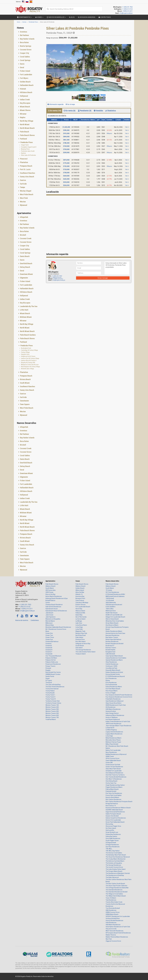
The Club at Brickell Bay (53, 685)
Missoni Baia (50, 625)
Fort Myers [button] (24, 78)
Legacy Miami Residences (114, 734)
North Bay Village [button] (26, 121)
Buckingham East (26, 348)
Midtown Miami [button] (26, 317)
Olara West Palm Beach (113, 769)
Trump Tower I (50, 695)
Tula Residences (111, 900)
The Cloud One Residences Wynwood (118, 857)
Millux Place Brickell (112, 744)
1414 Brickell (110, 600)
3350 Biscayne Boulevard (114, 605)
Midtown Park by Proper (113, 742)
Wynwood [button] (23, 205)
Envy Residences (111, 683)
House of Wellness (112, 717)
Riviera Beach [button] (25, 379)
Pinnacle (48, 668)
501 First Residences (112, 592)
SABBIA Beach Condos (53, 674)
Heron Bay (79, 609)
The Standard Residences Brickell (116, 892)
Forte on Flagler (111, 693)
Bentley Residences (112, 642)
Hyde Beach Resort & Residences (56, 611)
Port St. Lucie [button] (25, 169)
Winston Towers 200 (52, 707)
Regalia (48, 670)
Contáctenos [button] (105, 17)
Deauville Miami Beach (113, 670)
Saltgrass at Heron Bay (83, 644)
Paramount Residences (53, 664)
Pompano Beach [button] (26, 166)
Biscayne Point (80, 598)
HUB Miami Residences (113, 709)
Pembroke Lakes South (28, 151)
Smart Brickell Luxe (112, 832)
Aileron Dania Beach (112, 619)
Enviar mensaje (103, 278)
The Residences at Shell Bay (115, 875)
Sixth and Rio (110, 830)
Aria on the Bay (50, 594)
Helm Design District (112, 713)
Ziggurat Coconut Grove (113, 941)
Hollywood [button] (24, 96)
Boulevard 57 (110, 646)
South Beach (80, 646)
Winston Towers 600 (52, 715)
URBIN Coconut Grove (113, 912)
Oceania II (49, 646)
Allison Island (80, 590)
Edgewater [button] (24, 278)
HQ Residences (111, 707)
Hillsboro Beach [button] (26, 92)
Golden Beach (80, 588)
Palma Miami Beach (112, 789)
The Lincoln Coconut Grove (114, 867)
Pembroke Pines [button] (26, 142)
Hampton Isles (25, 354)
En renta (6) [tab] (69, 111)
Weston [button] (23, 202)
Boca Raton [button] (24, 42)
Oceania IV (49, 650)
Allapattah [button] (24, 217)
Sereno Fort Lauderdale (113, 820)
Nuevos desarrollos (112, 581)
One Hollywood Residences (114, 773)
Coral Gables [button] (25, 57)
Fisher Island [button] (25, 71)
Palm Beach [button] (24, 132)
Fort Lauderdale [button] (26, 75)
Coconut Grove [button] (25, 50)
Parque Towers (50, 666)
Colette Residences (112, 664)
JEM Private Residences (113, 724)
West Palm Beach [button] (26, 194)
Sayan (48, 678)
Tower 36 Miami (111, 898)
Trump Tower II (50, 697)
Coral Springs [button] (25, 60)
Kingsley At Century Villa (28, 362)
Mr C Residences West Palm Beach (117, 746)
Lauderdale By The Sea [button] (28, 306)
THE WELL (109, 849)
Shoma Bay (109, 824)
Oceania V (49, 652)
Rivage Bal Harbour (112, 804)
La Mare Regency (111, 730)
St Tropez (49, 680)
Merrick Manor (50, 621)
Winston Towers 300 (52, 709)
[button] (129, 43)
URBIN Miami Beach (112, 914)
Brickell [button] (23, 235)
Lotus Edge (79, 627)
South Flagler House (112, 840)
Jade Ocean (49, 615)
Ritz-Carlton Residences (113, 799)
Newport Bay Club (81, 633)
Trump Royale (50, 693)
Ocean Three (50, 637)
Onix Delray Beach (112, 781)
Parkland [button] (23, 139)
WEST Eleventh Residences (114, 931)
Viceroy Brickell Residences (114, 921)
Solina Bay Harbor (111, 836)
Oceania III (49, 648)
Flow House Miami (112, 691)
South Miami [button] (25, 383)
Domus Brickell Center (113, 674)
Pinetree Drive (80, 639)
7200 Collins (110, 609)
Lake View (79, 623)
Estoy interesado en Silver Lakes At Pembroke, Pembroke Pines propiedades (117, 268)
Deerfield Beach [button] (26, 263)
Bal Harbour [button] (24, 35)
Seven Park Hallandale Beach (115, 822)
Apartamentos (50, 581)
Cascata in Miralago (82, 603)
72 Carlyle (109, 590)
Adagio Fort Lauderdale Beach (115, 617)
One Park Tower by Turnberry (115, 775)
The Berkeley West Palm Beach (116, 855)
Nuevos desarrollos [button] (56, 17)
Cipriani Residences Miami (114, 660)
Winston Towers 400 (52, 711)
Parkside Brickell (111, 791)
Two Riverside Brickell (113, 908)
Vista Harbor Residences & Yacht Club (118, 927)
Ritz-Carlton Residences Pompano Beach (119, 802)
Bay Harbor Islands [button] (27, 39)
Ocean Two (49, 635)
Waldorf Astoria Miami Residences (117, 937)
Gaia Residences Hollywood (114, 701)
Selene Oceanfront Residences (116, 818)
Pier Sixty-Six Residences (114, 793)
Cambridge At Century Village (29, 350)
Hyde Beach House (52, 609)
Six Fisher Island (111, 828)
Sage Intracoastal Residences (115, 812)
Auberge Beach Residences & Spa (57, 598)
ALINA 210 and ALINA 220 (114, 615)
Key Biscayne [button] (25, 103)
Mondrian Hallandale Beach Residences (58, 627)
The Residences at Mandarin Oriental (118, 873)
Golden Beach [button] (25, 82)
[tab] (30, 32)
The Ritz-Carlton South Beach (115, 884)
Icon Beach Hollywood (113, 719)
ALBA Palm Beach (112, 613)
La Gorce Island (80, 619)
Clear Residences (111, 662)
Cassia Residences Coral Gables (116, 658)
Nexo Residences (111, 752)
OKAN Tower (110, 756)
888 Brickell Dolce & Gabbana (115, 596)
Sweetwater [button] (24, 401)
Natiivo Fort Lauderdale (113, 750)
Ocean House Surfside (113, 765)
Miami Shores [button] (25, 110)
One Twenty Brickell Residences (116, 777)
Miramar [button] (23, 114)
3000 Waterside (111, 603)
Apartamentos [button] (24, 17)
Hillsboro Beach (51, 586)
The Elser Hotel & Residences (55, 687)
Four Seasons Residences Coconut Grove (119, 697)
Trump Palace (50, 691)
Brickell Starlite (110, 650)
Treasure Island (81, 654)
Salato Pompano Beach (113, 814)
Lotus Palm (79, 629)
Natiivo (108, 748)
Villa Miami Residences (113, 925)
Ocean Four (49, 639)
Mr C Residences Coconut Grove (56, 629)
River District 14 (111, 806)
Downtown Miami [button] (26, 274)
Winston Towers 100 (52, 705)
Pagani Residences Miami (114, 787)
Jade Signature (51, 617)
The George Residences (83, 650)
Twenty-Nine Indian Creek (114, 902)
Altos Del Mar (80, 592)
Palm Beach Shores (52, 584)
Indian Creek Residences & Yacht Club (118, 722)
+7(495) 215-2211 (127, 11)
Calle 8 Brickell (110, 654)
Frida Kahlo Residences (113, 699)
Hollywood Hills (80, 613)
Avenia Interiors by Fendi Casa (115, 633)
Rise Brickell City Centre (53, 672)
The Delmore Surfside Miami (115, 861)
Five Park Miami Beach (113, 689)
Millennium (49, 623)
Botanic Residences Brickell (114, 644)
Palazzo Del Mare (51, 658)
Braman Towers (111, 648)
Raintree (23, 153)
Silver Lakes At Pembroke (28, 155)
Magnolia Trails (80, 631)
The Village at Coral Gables (114, 894)
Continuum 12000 (111, 666)
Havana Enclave (111, 711)
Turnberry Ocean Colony (53, 703)
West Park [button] (24, 198)
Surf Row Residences (113, 847)
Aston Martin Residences (54, 596)
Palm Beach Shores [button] (27, 135)
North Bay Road (81, 635)
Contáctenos (35, 620)
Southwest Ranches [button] (27, 173)
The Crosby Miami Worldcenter (116, 859)
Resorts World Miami (112, 797)
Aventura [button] (23, 32)
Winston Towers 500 (52, 713)
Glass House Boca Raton (114, 703)
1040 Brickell (110, 598)
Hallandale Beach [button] (27, 85)
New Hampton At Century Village (30, 367)
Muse (47, 631)
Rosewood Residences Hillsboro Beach (118, 808)
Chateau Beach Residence (54, 605)
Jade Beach (49, 613)
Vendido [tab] (98, 111)
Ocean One (49, 633)
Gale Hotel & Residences (53, 607)
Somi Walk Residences (113, 838)
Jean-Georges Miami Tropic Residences (119, 726)
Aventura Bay (80, 596)
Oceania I (49, 644)
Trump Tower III (51, 699)
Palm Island (79, 637)
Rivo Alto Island (80, 642)
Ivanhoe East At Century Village (30, 358)
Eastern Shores (81, 605)
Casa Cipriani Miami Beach (114, 656)
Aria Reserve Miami (112, 625)
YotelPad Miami (51, 719)
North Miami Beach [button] (27, 128)
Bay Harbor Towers (112, 637)
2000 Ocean (49, 592)
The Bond (49, 683)
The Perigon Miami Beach (114, 871)
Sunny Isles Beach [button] (27, 177)
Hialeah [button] (23, 89)
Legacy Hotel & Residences (114, 732)
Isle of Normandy (81, 617)
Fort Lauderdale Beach (83, 607)
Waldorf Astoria (111, 935)
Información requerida (55, 104)
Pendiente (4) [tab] (84, 111)
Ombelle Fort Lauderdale (114, 771)
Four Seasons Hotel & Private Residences (119, 695)
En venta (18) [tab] (54, 111)
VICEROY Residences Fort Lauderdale (118, 916)
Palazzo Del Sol (51, 660)
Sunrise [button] (23, 180)
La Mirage (79, 621)
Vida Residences (111, 923)
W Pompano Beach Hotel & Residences (118, 933)
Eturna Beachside (111, 685)
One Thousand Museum (53, 656)
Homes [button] (39, 17)
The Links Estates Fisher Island (85, 652)
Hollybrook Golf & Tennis (28, 356)
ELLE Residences (111, 678)
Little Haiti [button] (24, 310)
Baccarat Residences (112, 635)
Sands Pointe (50, 676)
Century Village (25, 352)
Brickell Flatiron (50, 600)
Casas (78, 581)
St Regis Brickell (111, 843)
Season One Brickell (112, 816)
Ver (127, 127)
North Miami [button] (25, 124)
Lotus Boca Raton (81, 625)
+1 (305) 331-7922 (127, 7)
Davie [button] (22, 64)
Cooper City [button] (24, 53)
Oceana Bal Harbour (52, 642)
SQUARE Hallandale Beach (114, 810)
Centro (48, 603)
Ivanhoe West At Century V (29, 360)
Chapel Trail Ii (25, 145)
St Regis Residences (112, 845)
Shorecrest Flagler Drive (113, 826)
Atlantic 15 (79, 594)
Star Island (79, 648)
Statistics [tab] (110, 111)
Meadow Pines (25, 149)
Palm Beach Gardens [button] (28, 335)
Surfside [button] (23, 184)
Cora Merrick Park (111, 668)
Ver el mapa (70, 104)
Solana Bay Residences (113, 834)
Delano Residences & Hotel (114, 672)
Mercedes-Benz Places (113, 740)
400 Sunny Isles (51, 590)
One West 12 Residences (114, 779)
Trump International (52, 689)
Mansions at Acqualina (53, 619)
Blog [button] (72, 17)
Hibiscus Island (80, 611)
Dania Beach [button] (25, 256)
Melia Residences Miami (113, 738)
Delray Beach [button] (25, 267)
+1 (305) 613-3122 (127, 9)
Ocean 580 (109, 763)
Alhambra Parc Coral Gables (115, 621)
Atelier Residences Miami (114, 631)
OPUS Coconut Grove (112, 758)
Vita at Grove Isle (111, 929)
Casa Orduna (80, 600)
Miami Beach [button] (25, 107)
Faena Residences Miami (114, 687)
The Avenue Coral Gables (114, 853)
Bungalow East (110, 652)
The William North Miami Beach (116, 896)
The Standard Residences (114, 890)
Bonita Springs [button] (25, 46)
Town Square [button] (25, 404)
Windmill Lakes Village (27, 369)
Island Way (79, 615)
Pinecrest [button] (24, 159)
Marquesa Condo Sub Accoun (30, 365)
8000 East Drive (111, 611)
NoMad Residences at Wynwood (116, 754)
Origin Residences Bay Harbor (115, 785)
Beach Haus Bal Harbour (113, 639)
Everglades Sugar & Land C (29, 147)
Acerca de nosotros (22, 620)
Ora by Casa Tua (111, 783)
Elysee (108, 680)
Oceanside (49, 654)
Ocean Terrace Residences (114, 767)
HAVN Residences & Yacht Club (116, 705)
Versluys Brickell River (113, 918)
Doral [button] (22, 67)
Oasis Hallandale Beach (113, 760)
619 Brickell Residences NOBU (115, 594)
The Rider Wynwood (112, 877)
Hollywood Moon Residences (115, 715)
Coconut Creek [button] (25, 238)
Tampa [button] (22, 187)
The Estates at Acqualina (114, 863)
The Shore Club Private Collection (116, 886)
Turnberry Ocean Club (53, 701)
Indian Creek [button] (25, 100)
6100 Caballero (111, 607)
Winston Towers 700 (52, 717)
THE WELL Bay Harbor (113, 851)
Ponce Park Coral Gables (114, 795)
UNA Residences (111, 910)
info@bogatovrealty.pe (126, 13)
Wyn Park (109, 939)
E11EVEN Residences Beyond (115, 676)
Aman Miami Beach (112, 623)
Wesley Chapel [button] (25, 191)
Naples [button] (23, 117)
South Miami (50, 588)
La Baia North (110, 728)
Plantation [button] (24, 162)
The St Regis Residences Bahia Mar (117, 888)
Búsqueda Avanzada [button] (86, 17)
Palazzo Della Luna (52, 662)
